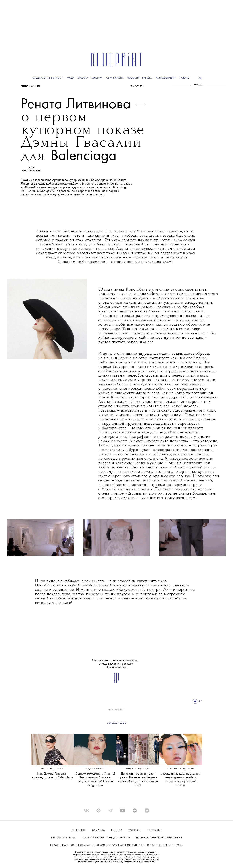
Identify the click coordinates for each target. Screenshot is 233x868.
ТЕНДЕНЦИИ (143, 769)
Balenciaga (98, 180)
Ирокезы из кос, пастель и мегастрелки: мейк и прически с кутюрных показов (181, 779)
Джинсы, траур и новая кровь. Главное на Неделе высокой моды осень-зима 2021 (138, 779)
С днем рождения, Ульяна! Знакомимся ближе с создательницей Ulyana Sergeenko (95, 779)
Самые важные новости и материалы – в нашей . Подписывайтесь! (117, 664)
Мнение (36, 86)
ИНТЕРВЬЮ (100, 769)
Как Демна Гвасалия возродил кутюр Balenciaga (52, 776)
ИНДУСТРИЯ (57, 769)
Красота (173, 769)
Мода (25, 86)
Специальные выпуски (48, 78)
